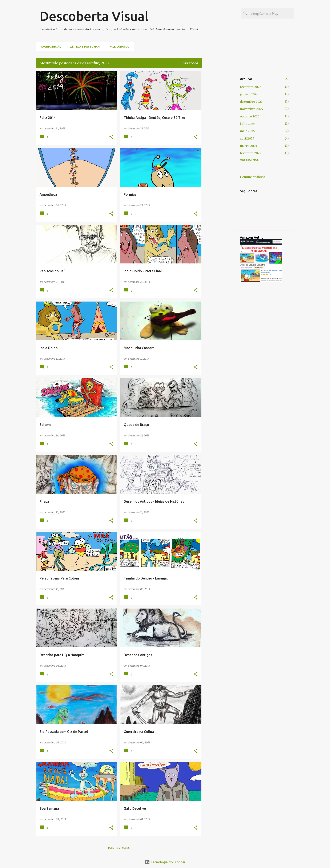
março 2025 (249, 146)
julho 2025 (247, 124)
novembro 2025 (251, 109)
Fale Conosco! (119, 47)
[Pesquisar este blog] (272, 13)
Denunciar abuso (253, 177)
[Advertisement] (218, 134)
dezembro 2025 (251, 102)
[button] (111, 137)
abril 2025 (247, 138)
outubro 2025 (250, 116)
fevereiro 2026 (251, 87)
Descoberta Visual (94, 16)
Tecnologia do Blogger (165, 862)
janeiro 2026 (249, 94)
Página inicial (50, 47)
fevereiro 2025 (251, 153)
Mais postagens (119, 848)
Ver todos (191, 63)
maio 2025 (247, 131)
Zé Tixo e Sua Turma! (84, 47)
